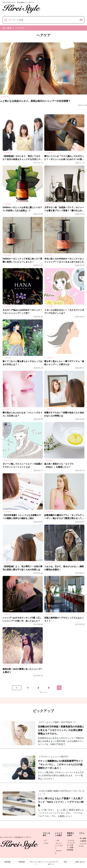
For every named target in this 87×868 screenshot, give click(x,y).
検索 (81, 20)
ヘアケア (20, 28)
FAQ (65, 862)
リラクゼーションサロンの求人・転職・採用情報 (71, 845)
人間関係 (83, 841)
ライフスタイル (82, 845)
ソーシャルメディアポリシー (51, 863)
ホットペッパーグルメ (59, 846)
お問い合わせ (80, 862)
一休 (57, 840)
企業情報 (7, 862)
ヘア (45, 840)
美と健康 (7, 28)
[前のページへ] (17, 688)
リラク (46, 843)
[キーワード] (43, 20)
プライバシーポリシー (36, 863)
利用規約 (22, 862)
